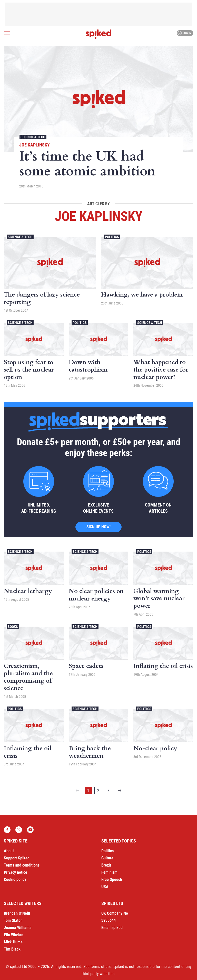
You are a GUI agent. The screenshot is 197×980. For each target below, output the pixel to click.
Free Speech (112, 879)
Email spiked (112, 928)
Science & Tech (33, 137)
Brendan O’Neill (17, 913)
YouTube (30, 830)
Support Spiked (17, 858)
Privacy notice (16, 872)
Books (13, 627)
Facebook (7, 830)
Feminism (109, 872)
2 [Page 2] (98, 791)
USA (105, 887)
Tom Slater (13, 920)
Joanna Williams (18, 928)
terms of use (101, 967)
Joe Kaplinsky (35, 145)
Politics (112, 237)
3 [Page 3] (109, 791)
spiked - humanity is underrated (98, 34)
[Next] (120, 791)
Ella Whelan (14, 935)
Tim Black (12, 949)
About (9, 851)
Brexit (106, 865)
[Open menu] (7, 33)
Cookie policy (15, 879)
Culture (107, 858)
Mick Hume (13, 942)
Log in (184, 33)
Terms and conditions (22, 865)
